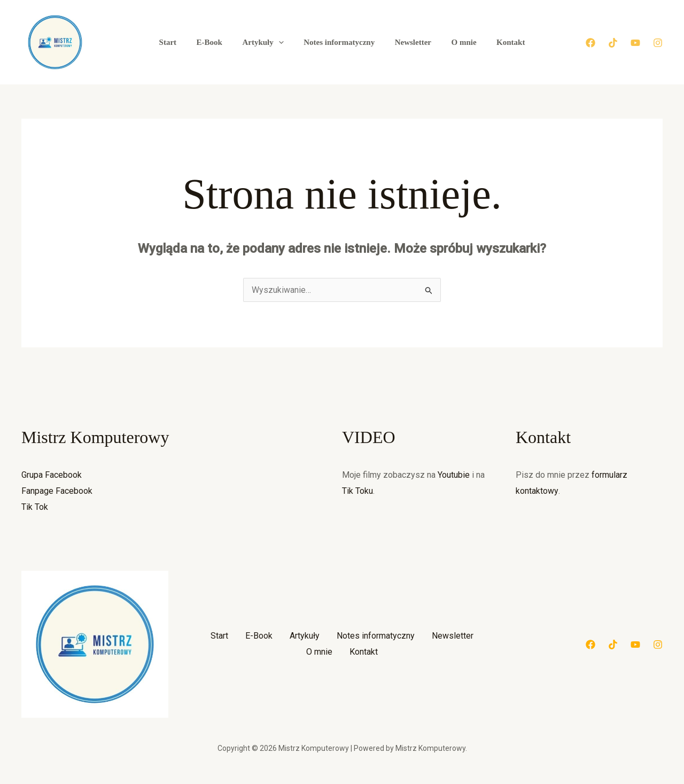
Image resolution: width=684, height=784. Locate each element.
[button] (282, 42)
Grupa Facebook (52, 475)
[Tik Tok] (613, 43)
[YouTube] (635, 43)
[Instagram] (658, 43)
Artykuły (267, 42)
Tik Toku (357, 491)
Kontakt (499, 42)
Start (180, 42)
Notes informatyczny (339, 42)
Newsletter (409, 42)
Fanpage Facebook (57, 491)
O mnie (456, 42)
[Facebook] (590, 43)
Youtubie (454, 475)
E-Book (217, 42)
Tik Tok (35, 507)
